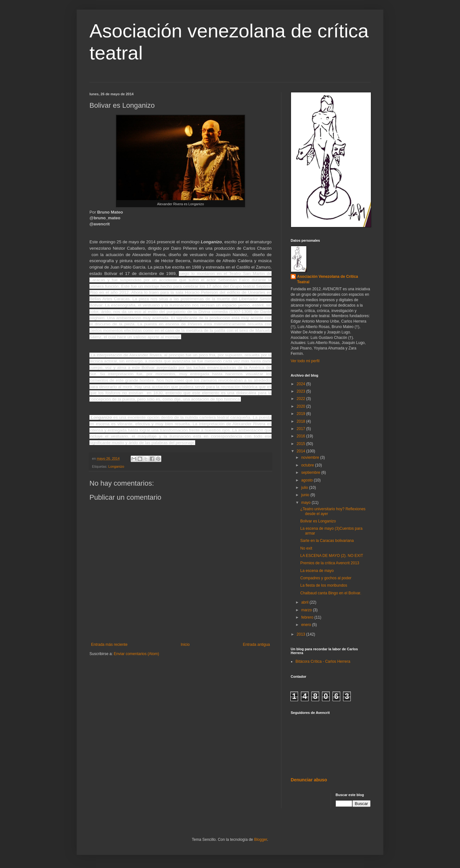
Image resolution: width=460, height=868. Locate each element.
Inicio (185, 645)
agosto (307, 480)
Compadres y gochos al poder (326, 578)
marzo (307, 610)
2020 (302, 406)
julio (305, 488)
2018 (302, 421)
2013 (302, 634)
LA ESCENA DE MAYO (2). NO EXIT (332, 556)
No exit (306, 548)
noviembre (311, 457)
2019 (302, 414)
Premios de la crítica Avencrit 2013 (330, 563)
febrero (308, 617)
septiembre (311, 473)
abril (305, 602)
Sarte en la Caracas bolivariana (327, 541)
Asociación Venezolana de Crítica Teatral (328, 279)
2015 (302, 444)
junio (306, 495)
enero (307, 625)
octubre (308, 465)
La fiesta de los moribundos (324, 585)
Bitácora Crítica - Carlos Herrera (323, 661)
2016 (302, 436)
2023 (302, 391)
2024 (302, 384)
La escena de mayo (317, 571)
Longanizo (116, 466)
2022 (302, 399)
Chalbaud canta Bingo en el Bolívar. (331, 593)
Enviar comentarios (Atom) (136, 654)
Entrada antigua (256, 645)
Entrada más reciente (109, 645)
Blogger (261, 840)
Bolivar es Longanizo (318, 521)
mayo (307, 503)
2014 (302, 451)
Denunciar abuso (309, 780)
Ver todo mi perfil (305, 361)
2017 (302, 429)
